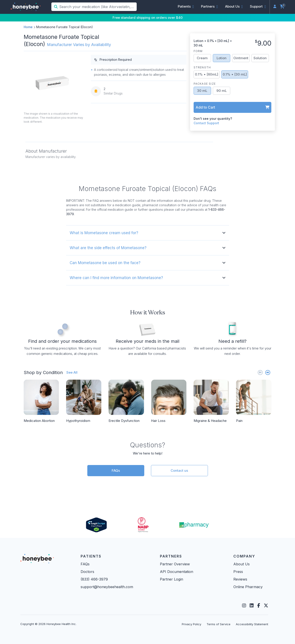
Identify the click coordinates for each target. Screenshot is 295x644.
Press (238, 572)
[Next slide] (268, 372)
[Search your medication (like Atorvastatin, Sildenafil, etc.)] (97, 7)
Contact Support (206, 123)
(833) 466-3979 (94, 579)
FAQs (116, 470)
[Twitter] (266, 606)
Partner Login (172, 579)
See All (72, 372)
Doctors (87, 572)
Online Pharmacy (248, 587)
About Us (242, 564)
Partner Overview (175, 564)
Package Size (205, 84)
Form (198, 51)
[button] (186, 6)
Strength (202, 67)
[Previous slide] (260, 372)
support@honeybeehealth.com (107, 587)
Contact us (179, 470)
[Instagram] (244, 606)
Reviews (240, 579)
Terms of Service (219, 624)
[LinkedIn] (252, 606)
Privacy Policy (191, 624)
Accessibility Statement (252, 624)
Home (28, 27)
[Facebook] (259, 606)
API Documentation (177, 572)
